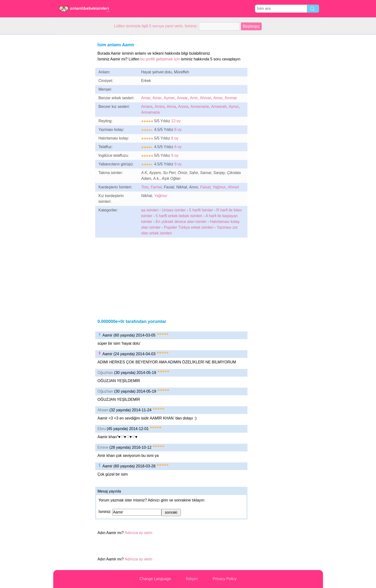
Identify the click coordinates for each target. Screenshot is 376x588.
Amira (160, 107)
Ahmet (233, 187)
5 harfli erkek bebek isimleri (179, 216)
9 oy (175, 155)
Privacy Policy (225, 579)
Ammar (231, 98)
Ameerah (219, 107)
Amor (218, 98)
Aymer (169, 98)
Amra (171, 107)
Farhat (156, 187)
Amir (194, 98)
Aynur (234, 107)
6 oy (178, 130)
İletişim (192, 579)
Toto (145, 187)
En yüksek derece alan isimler (181, 222)
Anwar (182, 98)
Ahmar (206, 98)
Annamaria (150, 112)
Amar (146, 98)
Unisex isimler (174, 210)
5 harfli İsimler (201, 210)
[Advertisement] (72, 106)
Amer (157, 98)
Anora (183, 107)
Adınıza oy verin (138, 533)
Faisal (205, 187)
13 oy (176, 121)
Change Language (155, 579)
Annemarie (200, 107)
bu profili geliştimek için (160, 59)
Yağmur (219, 187)
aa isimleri (150, 210)
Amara (147, 107)
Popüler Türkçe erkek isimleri (189, 227)
